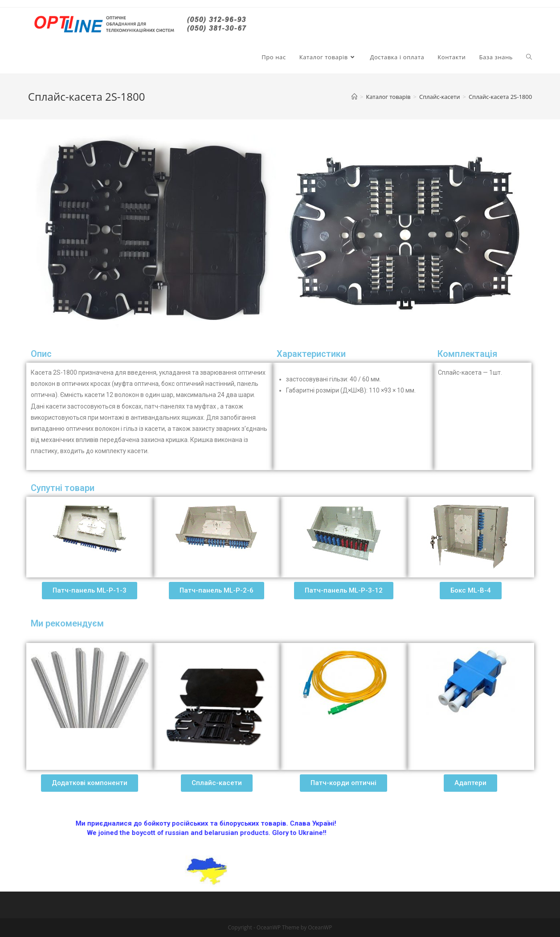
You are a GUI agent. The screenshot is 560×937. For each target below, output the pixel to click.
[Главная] (354, 97)
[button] (90, 591)
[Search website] (529, 57)
